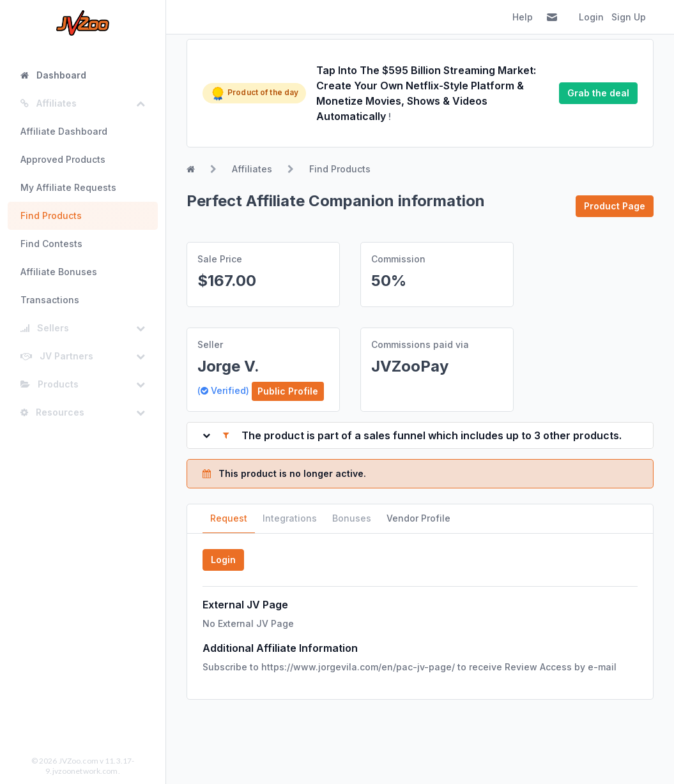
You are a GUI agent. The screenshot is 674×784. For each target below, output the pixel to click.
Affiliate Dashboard (64, 131)
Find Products (51, 215)
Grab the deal (598, 93)
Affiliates (252, 169)
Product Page (615, 206)
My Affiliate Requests (68, 187)
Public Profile (288, 391)
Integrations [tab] (290, 518)
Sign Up (629, 17)
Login (591, 17)
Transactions (50, 300)
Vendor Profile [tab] (418, 518)
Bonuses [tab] (352, 518)
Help (523, 17)
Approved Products (63, 159)
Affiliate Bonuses (59, 272)
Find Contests (51, 244)
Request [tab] (229, 518)
